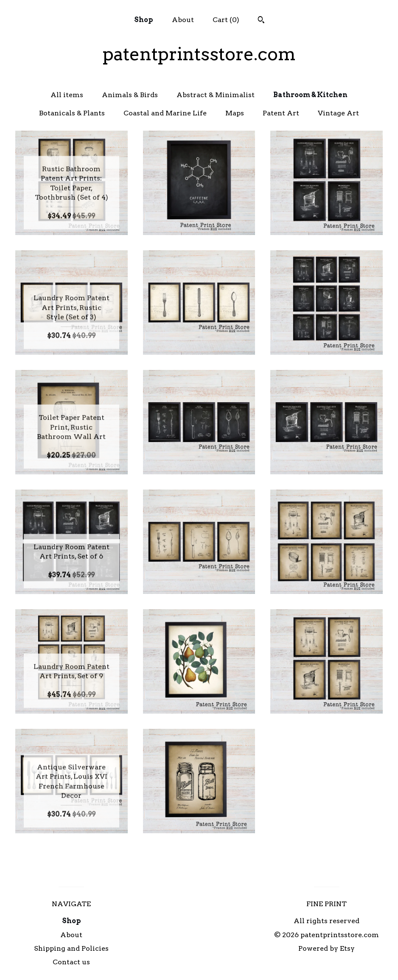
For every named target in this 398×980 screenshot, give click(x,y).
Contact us (71, 962)
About (183, 20)
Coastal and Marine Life (165, 113)
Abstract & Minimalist (216, 95)
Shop (144, 20)
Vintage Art (338, 113)
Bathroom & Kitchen (310, 95)
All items (67, 95)
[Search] (261, 21)
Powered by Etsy (327, 948)
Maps (235, 113)
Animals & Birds (130, 95)
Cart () (226, 20)
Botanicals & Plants (72, 113)
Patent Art (281, 113)
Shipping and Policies (71, 948)
